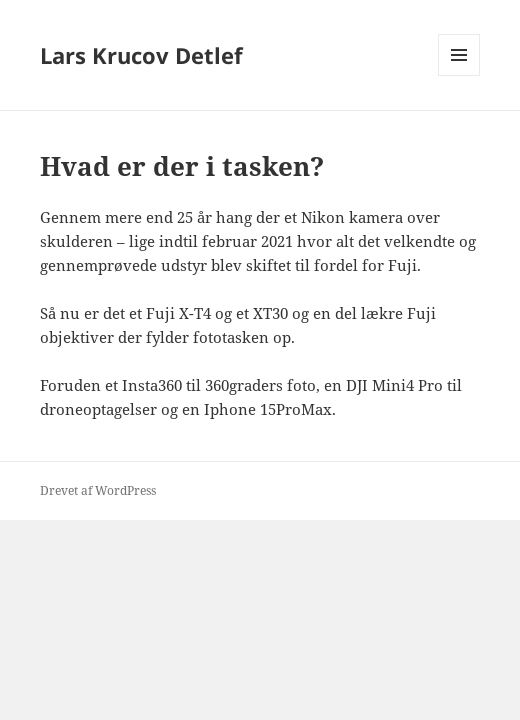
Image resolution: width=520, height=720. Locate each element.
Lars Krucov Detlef (141, 55)
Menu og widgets (459, 75)
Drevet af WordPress (98, 490)
